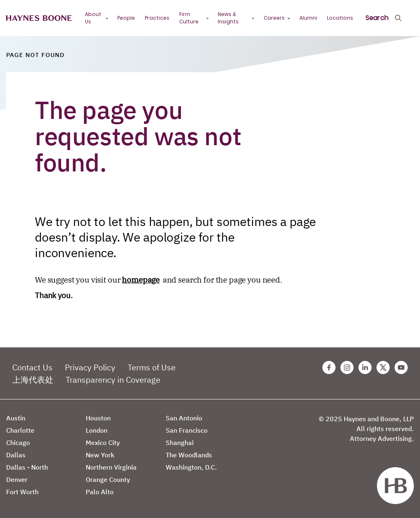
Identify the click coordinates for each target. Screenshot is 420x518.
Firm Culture (189, 18)
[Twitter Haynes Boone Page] (383, 367)
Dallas (16, 455)
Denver (17, 479)
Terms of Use (152, 367)
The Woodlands (189, 455)
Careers (274, 18)
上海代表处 (33, 380)
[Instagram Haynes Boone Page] (347, 367)
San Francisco (187, 430)
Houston (98, 418)
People (126, 18)
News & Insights (228, 18)
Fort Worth (22, 492)
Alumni (308, 18)
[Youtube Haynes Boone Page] (401, 367)
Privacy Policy (90, 367)
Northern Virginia (111, 467)
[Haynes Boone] (39, 18)
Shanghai (180, 443)
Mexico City (103, 443)
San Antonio (184, 418)
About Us (93, 18)
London (97, 430)
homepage (141, 280)
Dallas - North (27, 467)
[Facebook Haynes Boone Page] (329, 367)
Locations (340, 18)
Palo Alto (100, 492)
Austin (16, 418)
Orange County (108, 479)
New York (100, 455)
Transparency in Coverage (113, 380)
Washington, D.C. (191, 467)
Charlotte (20, 430)
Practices (157, 18)
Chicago (18, 443)
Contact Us (32, 367)
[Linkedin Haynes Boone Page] (365, 367)
